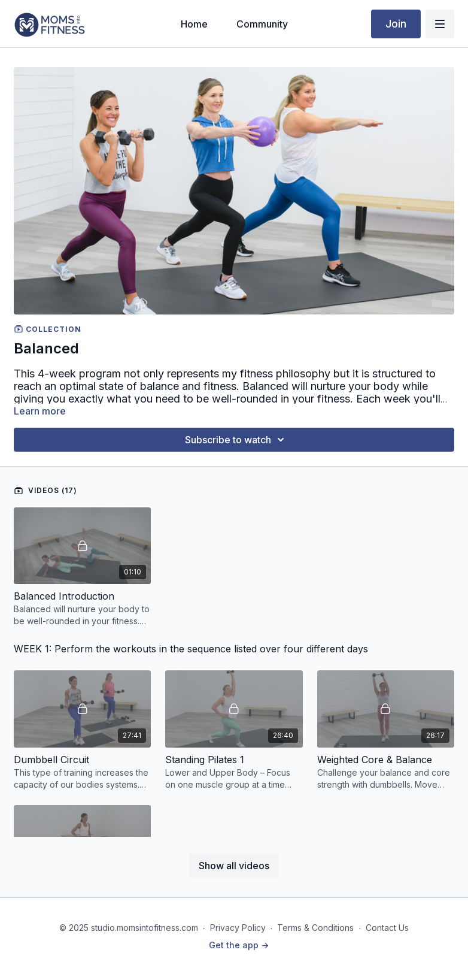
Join (396, 24)
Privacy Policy (238, 928)
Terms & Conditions (315, 928)
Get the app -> (239, 945)
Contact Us (387, 928)
